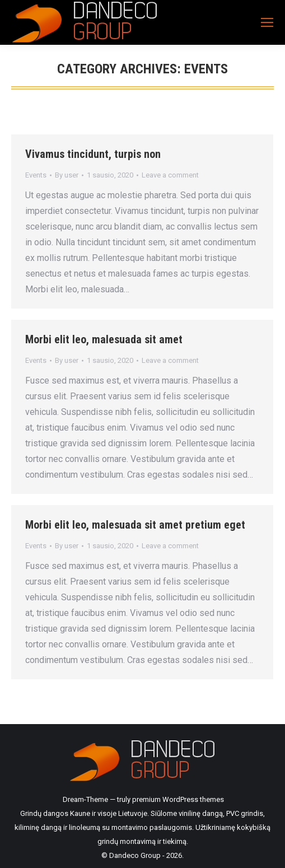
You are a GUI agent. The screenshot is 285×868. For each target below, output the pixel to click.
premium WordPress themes (178, 799)
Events (36, 175)
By (67, 175)
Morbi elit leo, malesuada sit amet (104, 339)
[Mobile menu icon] (267, 22)
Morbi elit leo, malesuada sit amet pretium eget (135, 525)
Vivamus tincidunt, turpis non (93, 154)
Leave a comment (170, 175)
